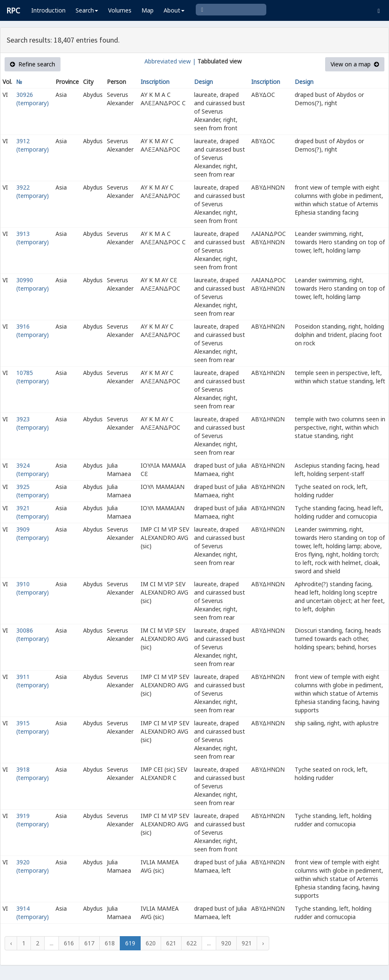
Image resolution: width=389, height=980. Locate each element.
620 (151, 943)
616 (69, 943)
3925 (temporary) (33, 491)
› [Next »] (263, 943)
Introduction (48, 10)
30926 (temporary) (33, 99)
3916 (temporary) (33, 330)
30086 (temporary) (33, 634)
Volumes (120, 10)
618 (110, 943)
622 (192, 943)
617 (89, 943)
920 (226, 943)
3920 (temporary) (33, 866)
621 (171, 943)
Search (87, 10)
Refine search (33, 64)
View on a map (355, 64)
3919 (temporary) (33, 820)
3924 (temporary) (33, 470)
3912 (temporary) (33, 145)
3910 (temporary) (33, 588)
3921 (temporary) (33, 512)
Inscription (155, 82)
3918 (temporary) (33, 774)
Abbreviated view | (170, 61)
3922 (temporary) (33, 191)
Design (203, 82)
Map (148, 10)
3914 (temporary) (33, 913)
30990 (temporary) (33, 284)
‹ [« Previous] (11, 943)
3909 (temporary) (33, 533)
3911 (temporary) (33, 681)
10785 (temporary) (33, 377)
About (174, 10)
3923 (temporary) (33, 423)
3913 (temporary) (33, 238)
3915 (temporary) (33, 727)
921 (247, 943)
